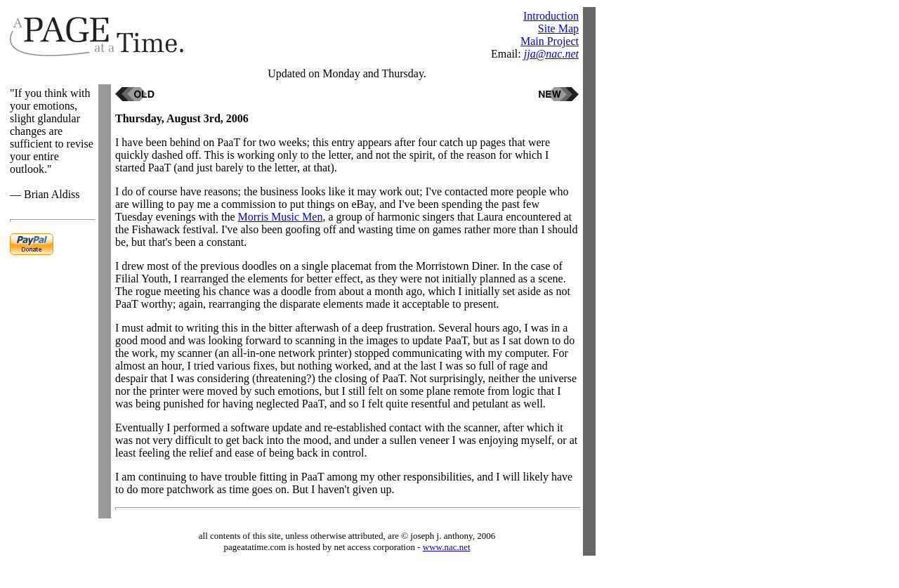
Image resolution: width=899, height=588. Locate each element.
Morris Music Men (281, 217)
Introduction (551, 16)
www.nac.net (447, 547)
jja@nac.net (551, 54)
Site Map (558, 28)
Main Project (550, 41)
